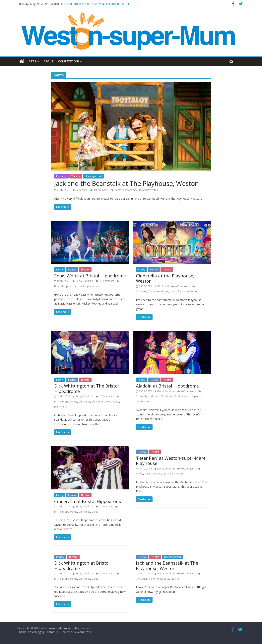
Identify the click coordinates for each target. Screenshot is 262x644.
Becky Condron (84, 281)
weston (157, 474)
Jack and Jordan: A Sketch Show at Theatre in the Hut (95, 4)
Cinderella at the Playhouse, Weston (165, 278)
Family (60, 270)
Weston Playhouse (173, 474)
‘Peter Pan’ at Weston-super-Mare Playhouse (171, 461)
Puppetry (61, 176)
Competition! (68, 61)
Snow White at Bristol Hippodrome (90, 276)
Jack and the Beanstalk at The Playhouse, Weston (127, 183)
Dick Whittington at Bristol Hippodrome (82, 565)
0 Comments (99, 190)
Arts (32, 61)
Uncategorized (93, 176)
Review (72, 270)
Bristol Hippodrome (66, 286)
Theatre (76, 176)
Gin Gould (163, 286)
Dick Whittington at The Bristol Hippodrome (87, 388)
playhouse (163, 579)
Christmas (142, 291)
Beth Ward (82, 190)
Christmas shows (159, 291)
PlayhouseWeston (148, 190)
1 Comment (104, 506)
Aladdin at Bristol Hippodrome (167, 386)
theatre (175, 579)
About (49, 61)
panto (118, 190)
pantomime (130, 190)
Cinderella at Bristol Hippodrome (88, 501)
